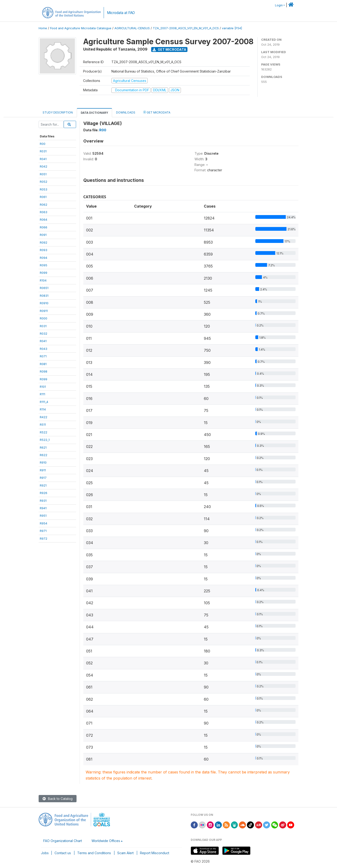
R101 (43, 387)
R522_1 (45, 440)
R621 (43, 447)
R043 (44, 349)
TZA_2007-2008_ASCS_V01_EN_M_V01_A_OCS (186, 28)
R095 (44, 265)
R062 (44, 205)
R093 (44, 250)
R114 (43, 409)
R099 (44, 273)
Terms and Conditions (94, 853)
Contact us (63, 853)
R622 (44, 455)
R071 (43, 356)
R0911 (44, 311)
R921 (43, 485)
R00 (43, 144)
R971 (43, 531)
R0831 (44, 296)
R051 (43, 174)
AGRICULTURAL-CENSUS (132, 28)
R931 (43, 501)
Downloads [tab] (126, 112)
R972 (44, 538)
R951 (43, 516)
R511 (43, 425)
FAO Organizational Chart (63, 841)
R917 (43, 478)
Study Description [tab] (58, 112)
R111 (42, 394)
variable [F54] (232, 28)
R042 (44, 166)
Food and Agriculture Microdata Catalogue (81, 28)
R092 (44, 242)
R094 (44, 258)
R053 (44, 189)
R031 (43, 151)
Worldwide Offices (106, 841)
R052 (44, 182)
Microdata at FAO (121, 13)
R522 (44, 432)
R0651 (44, 288)
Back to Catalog (58, 799)
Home (43, 28)
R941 (43, 508)
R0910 (44, 303)
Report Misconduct (155, 853)
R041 (43, 159)
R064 (44, 220)
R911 (43, 470)
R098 (44, 371)
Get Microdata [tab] (157, 112)
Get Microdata (169, 49)
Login (279, 5)
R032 (44, 333)
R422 (44, 417)
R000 (44, 318)
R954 (44, 523)
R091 (43, 235)
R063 (44, 212)
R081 (43, 364)
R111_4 (44, 402)
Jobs (45, 853)
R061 (43, 197)
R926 (44, 493)
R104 (43, 280)
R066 (44, 227)
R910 (43, 462)
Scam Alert (125, 853)
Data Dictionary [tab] (94, 113)
